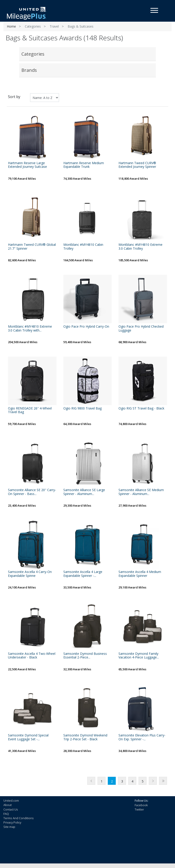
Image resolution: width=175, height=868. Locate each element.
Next (153, 781)
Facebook (141, 805)
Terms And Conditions (19, 818)
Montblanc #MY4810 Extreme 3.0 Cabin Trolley (140, 247)
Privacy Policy (12, 822)
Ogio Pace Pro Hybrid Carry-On (86, 327)
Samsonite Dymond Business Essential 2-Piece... (85, 656)
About (8, 805)
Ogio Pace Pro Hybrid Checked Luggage (141, 329)
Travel (54, 26)
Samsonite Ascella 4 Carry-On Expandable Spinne (30, 574)
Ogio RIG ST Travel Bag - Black (141, 408)
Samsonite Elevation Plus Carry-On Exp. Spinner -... (142, 737)
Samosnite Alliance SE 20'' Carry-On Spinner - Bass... (32, 492)
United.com (11, 801)
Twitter (139, 809)
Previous (91, 781)
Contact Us (11, 809)
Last (163, 781)
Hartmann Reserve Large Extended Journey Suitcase (27, 165)
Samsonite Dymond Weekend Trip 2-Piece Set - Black (85, 737)
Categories (33, 26)
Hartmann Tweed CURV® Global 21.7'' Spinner (32, 247)
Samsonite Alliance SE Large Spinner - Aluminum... (84, 492)
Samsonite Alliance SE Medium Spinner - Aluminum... (141, 492)
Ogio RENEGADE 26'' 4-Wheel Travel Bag (30, 410)
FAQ (6, 814)
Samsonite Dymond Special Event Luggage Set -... (28, 737)
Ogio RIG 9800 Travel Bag (82, 408)
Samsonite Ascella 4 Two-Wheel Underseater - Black (32, 656)
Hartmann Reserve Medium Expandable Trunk (84, 165)
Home (11, 26)
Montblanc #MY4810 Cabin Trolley (83, 247)
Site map (9, 827)
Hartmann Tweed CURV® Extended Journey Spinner (137, 165)
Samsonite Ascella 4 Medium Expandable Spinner (140, 574)
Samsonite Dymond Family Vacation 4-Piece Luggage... (139, 656)
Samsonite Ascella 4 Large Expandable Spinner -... (83, 574)
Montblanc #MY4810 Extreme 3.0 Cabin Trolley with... (30, 329)
